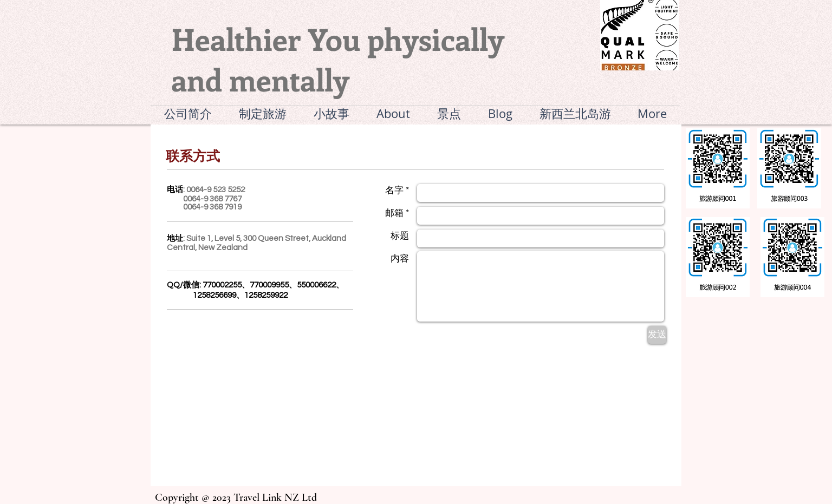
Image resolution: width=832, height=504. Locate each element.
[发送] (657, 335)
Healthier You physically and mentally (338, 59)
